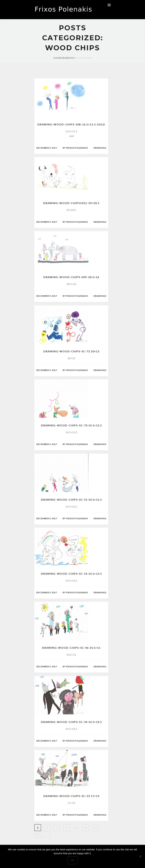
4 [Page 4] (67, 828)
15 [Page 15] (95, 828)
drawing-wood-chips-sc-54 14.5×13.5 (71, 574)
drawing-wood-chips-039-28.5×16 (71, 277)
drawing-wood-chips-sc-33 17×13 (71, 796)
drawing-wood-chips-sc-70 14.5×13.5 (71, 425)
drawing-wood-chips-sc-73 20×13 (71, 351)
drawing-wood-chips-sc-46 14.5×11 (71, 648)
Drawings (68, 58)
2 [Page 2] (47, 828)
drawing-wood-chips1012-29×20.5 (71, 203)
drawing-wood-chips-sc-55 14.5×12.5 (71, 500)
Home (57, 58)
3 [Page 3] (57, 828)
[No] (140, 856)
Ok (72, 860)
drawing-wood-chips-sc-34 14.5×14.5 (71, 722)
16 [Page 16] (38, 834)
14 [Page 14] (86, 828)
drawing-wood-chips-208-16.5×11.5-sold (71, 124)
